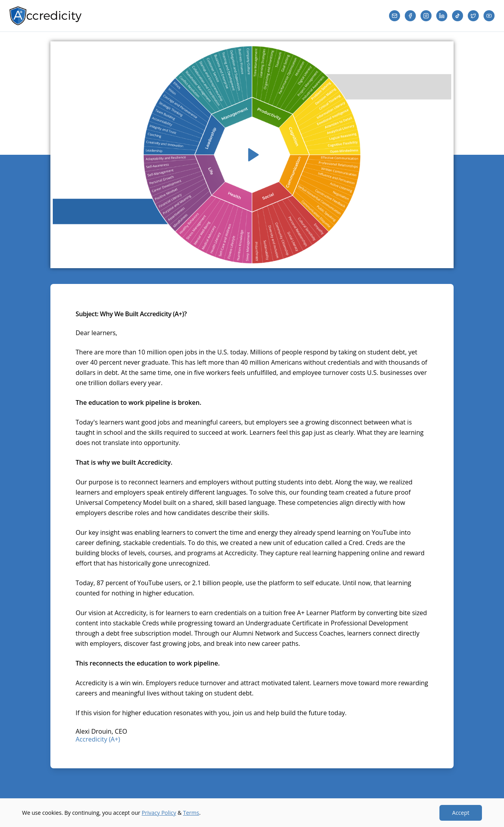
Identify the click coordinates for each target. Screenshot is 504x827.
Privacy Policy (159, 813)
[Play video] (252, 155)
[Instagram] (426, 16)
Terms (191, 813)
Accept (461, 813)
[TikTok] (458, 16)
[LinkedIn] (442, 16)
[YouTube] (489, 16)
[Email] (395, 16)
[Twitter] (473, 16)
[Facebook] (410, 16)
